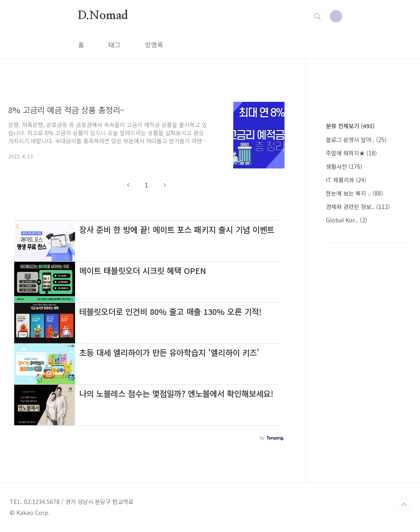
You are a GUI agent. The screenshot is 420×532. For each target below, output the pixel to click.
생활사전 (344, 166)
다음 (164, 185)
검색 (317, 16)
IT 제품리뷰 (346, 180)
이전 (129, 185)
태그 (114, 45)
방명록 (154, 45)
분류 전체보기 (350, 126)
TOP (404, 505)
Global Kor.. (347, 220)
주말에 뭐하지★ (351, 153)
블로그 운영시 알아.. (356, 140)
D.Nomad (103, 16)
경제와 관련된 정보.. (358, 207)
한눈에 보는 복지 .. (354, 193)
